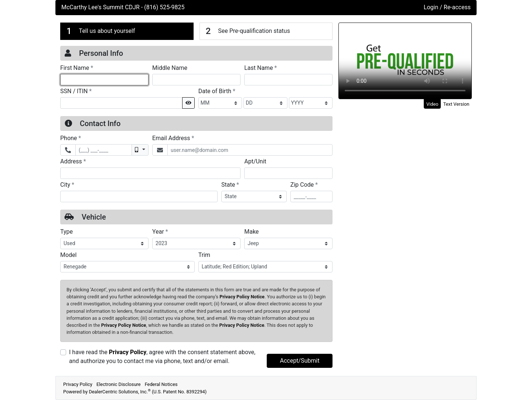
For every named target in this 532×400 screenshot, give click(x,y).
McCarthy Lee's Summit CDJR (101, 7)
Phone (71, 138)
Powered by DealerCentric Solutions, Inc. (135, 392)
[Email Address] (250, 150)
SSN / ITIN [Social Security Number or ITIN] (76, 91)
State (230, 184)
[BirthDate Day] (265, 103)
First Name (77, 68)
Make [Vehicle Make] (251, 232)
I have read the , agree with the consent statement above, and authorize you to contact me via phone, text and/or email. (162, 357)
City (67, 184)
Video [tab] (432, 104)
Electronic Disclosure (119, 384)
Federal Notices (161, 384)
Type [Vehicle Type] (66, 232)
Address (73, 161)
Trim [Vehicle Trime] (204, 255)
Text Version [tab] (456, 104)
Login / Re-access (447, 7)
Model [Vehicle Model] (69, 255)
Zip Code (304, 184)
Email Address (173, 138)
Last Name (260, 68)
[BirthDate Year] (311, 103)
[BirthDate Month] (220, 103)
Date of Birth (217, 91)
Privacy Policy (128, 352)
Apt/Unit (255, 161)
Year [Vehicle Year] (160, 231)
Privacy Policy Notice (242, 297)
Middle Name (170, 68)
